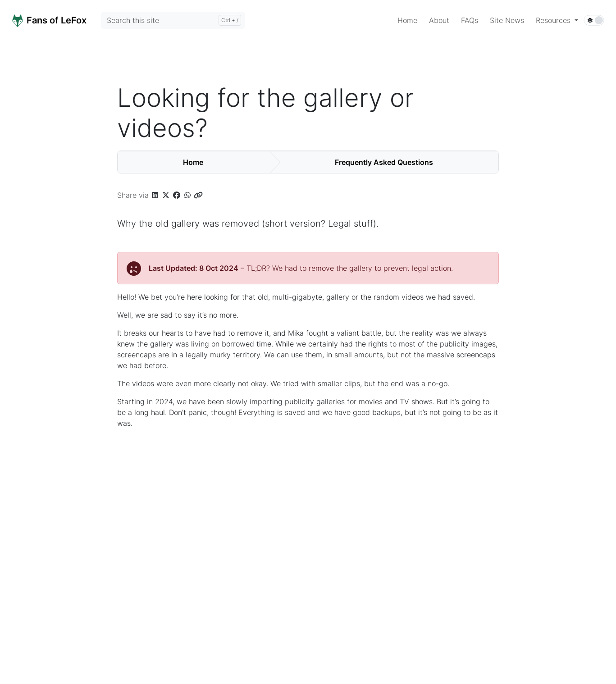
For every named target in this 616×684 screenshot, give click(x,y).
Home (193, 162)
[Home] (59, 20)
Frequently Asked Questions (384, 162)
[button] (557, 20)
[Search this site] (173, 20)
